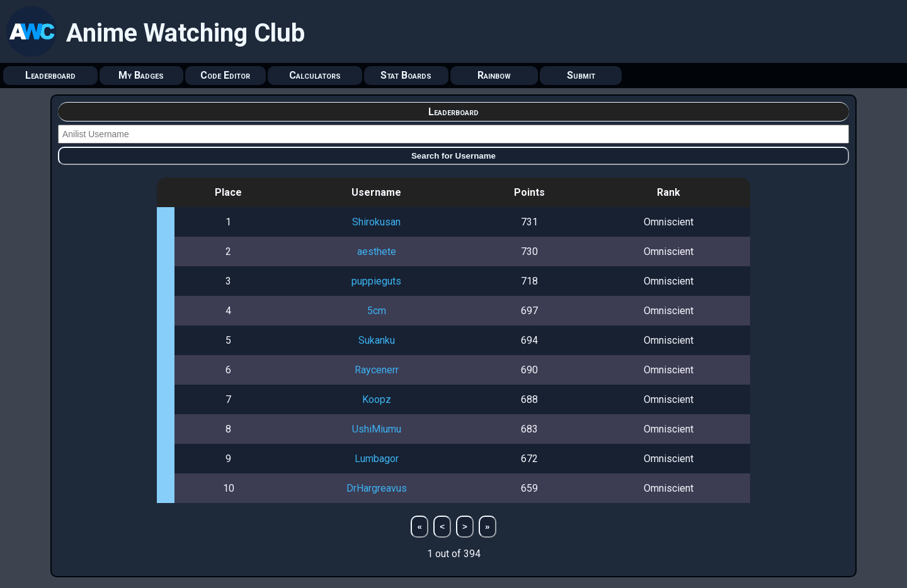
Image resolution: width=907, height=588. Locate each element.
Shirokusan (376, 222)
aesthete (377, 252)
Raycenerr (377, 370)
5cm (377, 311)
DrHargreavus (377, 488)
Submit (581, 75)
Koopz (377, 399)
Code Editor (225, 75)
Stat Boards (406, 75)
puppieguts (376, 281)
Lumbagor (377, 459)
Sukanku (377, 340)
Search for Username (453, 156)
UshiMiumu (377, 429)
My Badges (141, 75)
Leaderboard (50, 75)
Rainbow (494, 75)
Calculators (315, 75)
